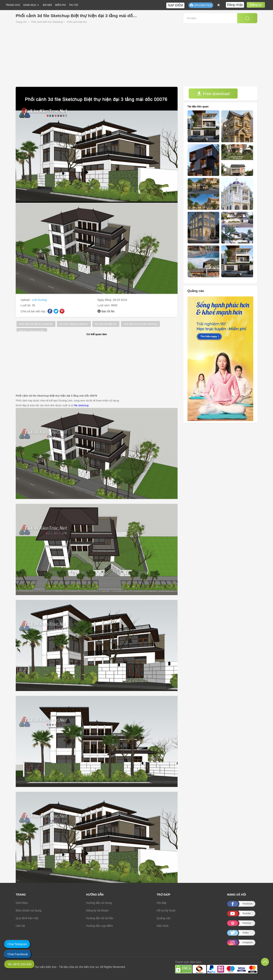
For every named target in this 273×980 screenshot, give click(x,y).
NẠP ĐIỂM (175, 5)
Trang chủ (21, 22)
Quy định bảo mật (27, 918)
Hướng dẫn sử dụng (99, 903)
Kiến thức (163, 926)
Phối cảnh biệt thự (77, 22)
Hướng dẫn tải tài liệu (100, 918)
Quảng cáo (164, 918)
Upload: (26, 300)
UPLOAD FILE (201, 5)
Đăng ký (256, 5)
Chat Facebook (18, 954)
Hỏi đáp (161, 903)
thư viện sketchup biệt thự (74, 324)
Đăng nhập (235, 5)
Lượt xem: (104, 305)
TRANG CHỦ (13, 5)
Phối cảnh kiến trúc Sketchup (47, 22)
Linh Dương (39, 300)
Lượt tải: (26, 305)
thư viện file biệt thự (106, 324)
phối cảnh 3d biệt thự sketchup (36, 324)
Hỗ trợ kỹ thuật (166, 910)
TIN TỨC (74, 5)
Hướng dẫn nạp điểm (100, 926)
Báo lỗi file (108, 311)
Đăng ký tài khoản (97, 910)
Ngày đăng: (105, 300)
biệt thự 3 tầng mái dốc (32, 331)
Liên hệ (20, 926)
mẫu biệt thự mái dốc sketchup (140, 324)
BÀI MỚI (47, 5)
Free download (213, 94)
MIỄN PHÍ (60, 5)
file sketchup (81, 405)
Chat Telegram (17, 944)
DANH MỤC (30, 5)
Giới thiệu (22, 903)
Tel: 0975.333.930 (19, 964)
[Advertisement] (136, 56)
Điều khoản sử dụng (28, 910)
